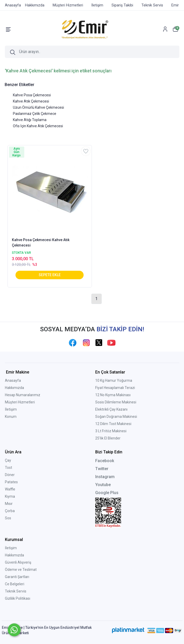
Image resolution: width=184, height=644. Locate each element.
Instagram (105, 477)
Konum (11, 417)
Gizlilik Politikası (18, 598)
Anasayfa (13, 380)
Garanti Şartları (17, 577)
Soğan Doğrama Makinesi (116, 417)
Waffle (10, 489)
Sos (8, 518)
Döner (10, 475)
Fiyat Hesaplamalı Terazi (115, 388)
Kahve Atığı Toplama (30, 120)
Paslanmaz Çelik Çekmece (35, 114)
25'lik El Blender (108, 438)
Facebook (105, 461)
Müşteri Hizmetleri (20, 402)
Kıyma (10, 496)
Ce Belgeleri (15, 584)
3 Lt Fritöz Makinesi (111, 431)
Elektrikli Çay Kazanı (111, 409)
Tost (9, 468)
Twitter (102, 469)
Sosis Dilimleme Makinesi (116, 402)
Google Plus (107, 493)
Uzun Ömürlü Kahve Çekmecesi (38, 107)
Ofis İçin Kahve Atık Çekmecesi (38, 126)
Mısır (9, 504)
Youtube (103, 485)
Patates (11, 482)
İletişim (11, 409)
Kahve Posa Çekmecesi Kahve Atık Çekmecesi (41, 243)
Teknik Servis (16, 591)
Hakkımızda (14, 388)
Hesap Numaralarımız (23, 395)
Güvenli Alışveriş (18, 562)
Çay (8, 460)
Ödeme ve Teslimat (21, 570)
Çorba (10, 511)
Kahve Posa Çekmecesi (32, 95)
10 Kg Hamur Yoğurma (114, 380)
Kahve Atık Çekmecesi (31, 101)
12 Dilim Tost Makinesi (113, 424)
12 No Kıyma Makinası (113, 395)
